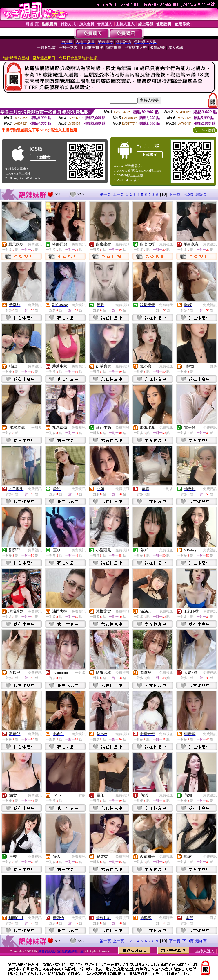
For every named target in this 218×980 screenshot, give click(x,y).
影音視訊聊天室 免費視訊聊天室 (61, 951)
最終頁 (201, 194)
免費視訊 (35, 244)
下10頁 (188, 194)
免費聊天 (166, 305)
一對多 (212, 366)
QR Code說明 (205, 130)
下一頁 (175, 194)
